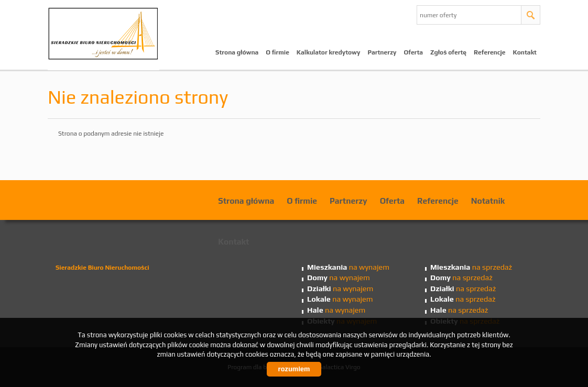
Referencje (489, 52)
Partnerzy (382, 52)
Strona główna (237, 52)
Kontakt (525, 52)
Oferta (414, 52)
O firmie (277, 52)
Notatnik (488, 201)
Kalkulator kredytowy (329, 52)
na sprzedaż (471, 267)
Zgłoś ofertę (448, 52)
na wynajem (348, 267)
